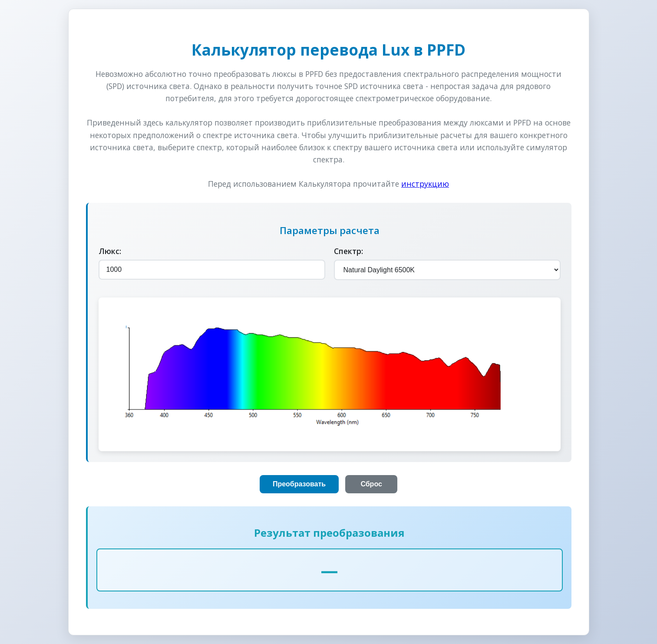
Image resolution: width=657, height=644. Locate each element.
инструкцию (425, 184)
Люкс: (110, 251)
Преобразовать (299, 484)
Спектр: (348, 251)
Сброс (371, 484)
